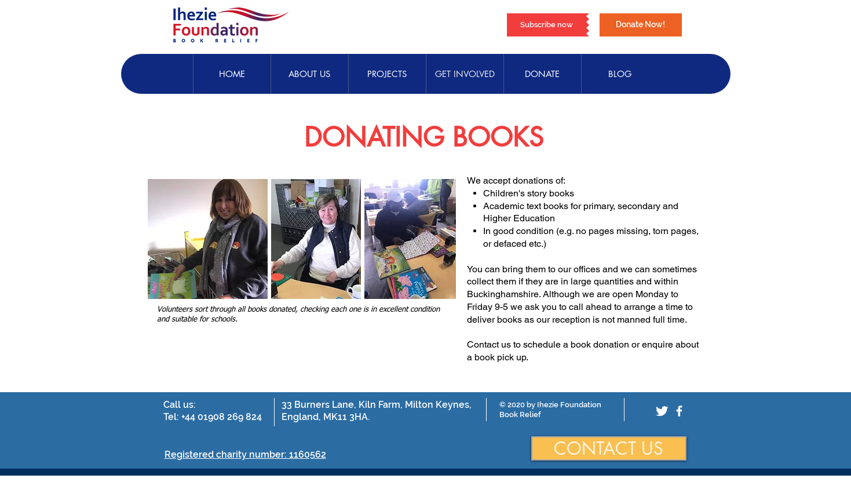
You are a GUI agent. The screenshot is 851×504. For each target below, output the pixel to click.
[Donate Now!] (641, 25)
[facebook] (679, 411)
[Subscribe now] (547, 25)
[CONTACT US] (609, 448)
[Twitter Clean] (662, 411)
